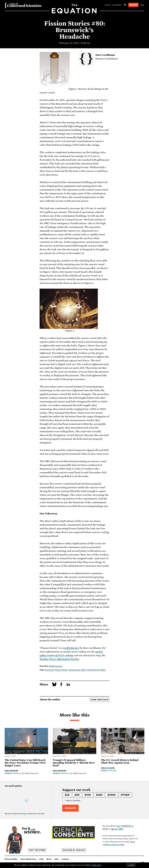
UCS (25, 814)
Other (125, 795)
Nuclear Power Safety (96, 670)
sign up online (117, 829)
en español (117, 5)
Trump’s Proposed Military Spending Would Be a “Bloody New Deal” (74, 763)
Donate (133, 5)
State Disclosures (28, 859)
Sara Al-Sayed (108, 768)
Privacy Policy (11, 859)
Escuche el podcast (74, 850)
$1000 (112, 795)
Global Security (56, 666)
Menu (142, 5)
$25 (67, 795)
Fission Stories (61, 670)
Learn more (96, 865)
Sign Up (108, 5)
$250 (99, 795)
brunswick (49, 670)
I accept (131, 865)
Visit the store (37, 850)
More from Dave (100, 700)
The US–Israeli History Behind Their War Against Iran (120, 761)
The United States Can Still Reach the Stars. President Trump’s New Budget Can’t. (25, 763)
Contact (65, 859)
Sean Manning (11, 771)
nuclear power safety (77, 670)
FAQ (41, 859)
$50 (77, 795)
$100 (88, 795)
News (49, 859)
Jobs (56, 859)
